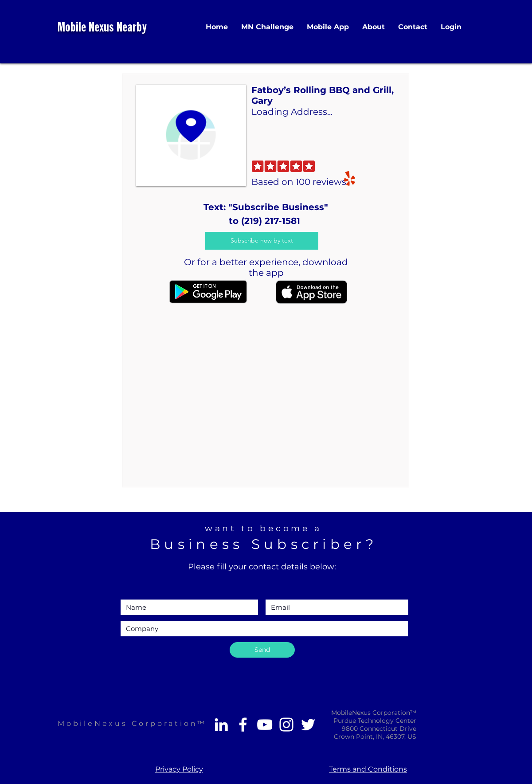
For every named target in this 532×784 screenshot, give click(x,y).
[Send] (262, 650)
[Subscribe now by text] (262, 241)
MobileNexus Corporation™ (132, 723)
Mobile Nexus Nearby (102, 28)
